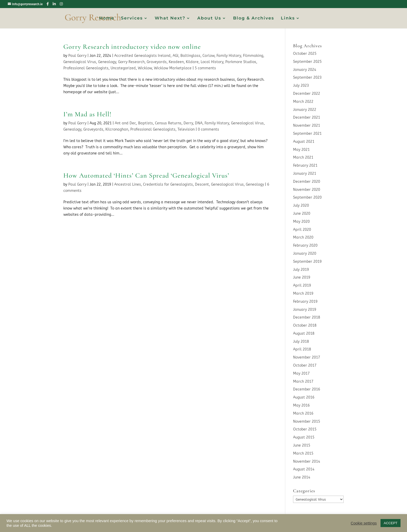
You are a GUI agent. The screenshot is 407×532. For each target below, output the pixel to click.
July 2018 (301, 342)
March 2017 (303, 382)
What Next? (170, 18)
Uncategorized (123, 68)
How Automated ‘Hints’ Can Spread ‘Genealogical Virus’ (146, 175)
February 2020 (305, 245)
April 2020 (302, 230)
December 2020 (307, 182)
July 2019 (301, 270)
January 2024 (305, 70)
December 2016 (307, 389)
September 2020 (307, 197)
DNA (199, 123)
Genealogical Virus (80, 62)
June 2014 (302, 477)
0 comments (208, 129)
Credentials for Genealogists (168, 184)
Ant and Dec (125, 123)
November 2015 (307, 422)
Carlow (208, 56)
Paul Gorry (77, 56)
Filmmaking (253, 56)
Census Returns (168, 123)
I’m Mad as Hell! (87, 114)
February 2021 (305, 166)
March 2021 (303, 157)
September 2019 (307, 262)
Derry (188, 123)
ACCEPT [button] (391, 523)
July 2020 (301, 206)
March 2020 (303, 237)
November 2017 (307, 357)
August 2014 (304, 469)
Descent (202, 184)
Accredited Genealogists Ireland (142, 56)
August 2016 (304, 397)
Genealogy (107, 62)
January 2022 (305, 110)
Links (288, 18)
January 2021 (305, 174)
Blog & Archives (254, 18)
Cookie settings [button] (364, 523)
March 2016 (303, 413)
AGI (175, 56)
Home (107, 18)
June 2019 (302, 277)
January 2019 (305, 310)
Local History (212, 62)
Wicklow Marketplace (173, 68)
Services (132, 18)
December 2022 (307, 94)
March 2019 (303, 294)
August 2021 (304, 142)
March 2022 (303, 102)
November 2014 (307, 462)
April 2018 (302, 349)
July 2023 (301, 86)
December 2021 (307, 117)
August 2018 (304, 334)
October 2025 (305, 54)
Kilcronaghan (117, 129)
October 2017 (305, 365)
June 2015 (302, 445)
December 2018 (307, 317)
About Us (209, 18)
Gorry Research (131, 62)
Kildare (192, 62)
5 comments (205, 68)
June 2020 (302, 214)
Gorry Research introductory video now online (132, 47)
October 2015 (305, 429)
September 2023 (307, 78)
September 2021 (307, 134)
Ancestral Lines (128, 184)
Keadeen (176, 62)
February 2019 (305, 302)
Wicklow (145, 68)
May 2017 (301, 373)
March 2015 (303, 453)
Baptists (145, 123)
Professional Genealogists (86, 68)
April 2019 (302, 285)
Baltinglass (190, 56)
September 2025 (307, 62)
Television (186, 129)
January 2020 (305, 254)
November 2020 (307, 190)
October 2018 (305, 325)
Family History (229, 56)
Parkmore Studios (241, 62)
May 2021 (301, 150)
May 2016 (301, 405)
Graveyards (157, 62)
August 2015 (304, 437)
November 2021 (307, 126)
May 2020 (301, 222)
